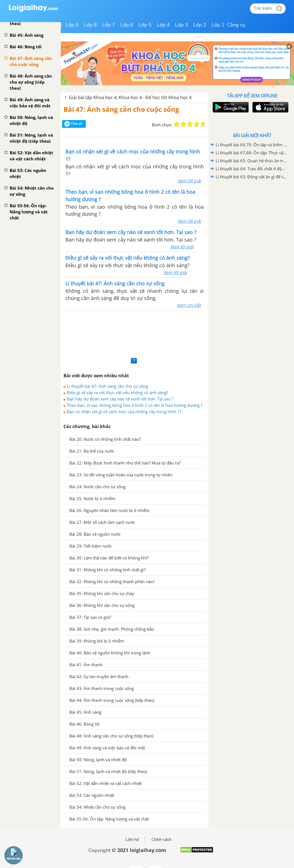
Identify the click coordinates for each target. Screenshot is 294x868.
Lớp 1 (218, 25)
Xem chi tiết (189, 305)
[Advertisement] (135, 333)
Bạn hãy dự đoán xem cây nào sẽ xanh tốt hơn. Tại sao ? (120, 399)
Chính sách (161, 840)
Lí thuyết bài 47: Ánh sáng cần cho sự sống (107, 386)
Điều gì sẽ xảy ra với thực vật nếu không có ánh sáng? (117, 392)
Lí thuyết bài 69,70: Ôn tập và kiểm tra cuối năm (251, 145)
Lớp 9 (72, 25)
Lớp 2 (200, 25)
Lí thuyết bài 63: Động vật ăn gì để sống (251, 177)
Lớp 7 (109, 25)
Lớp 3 (182, 25)
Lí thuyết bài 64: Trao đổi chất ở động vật (251, 169)
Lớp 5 (145, 25)
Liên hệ (132, 840)
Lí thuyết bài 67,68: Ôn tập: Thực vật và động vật (251, 153)
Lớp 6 (127, 25)
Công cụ (236, 25)
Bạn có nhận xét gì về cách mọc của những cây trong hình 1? (124, 412)
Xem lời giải (189, 181)
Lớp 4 (163, 25)
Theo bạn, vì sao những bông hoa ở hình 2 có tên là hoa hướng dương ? (135, 405)
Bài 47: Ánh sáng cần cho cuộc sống (121, 109)
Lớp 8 (90, 25)
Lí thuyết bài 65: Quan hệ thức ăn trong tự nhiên (251, 161)
